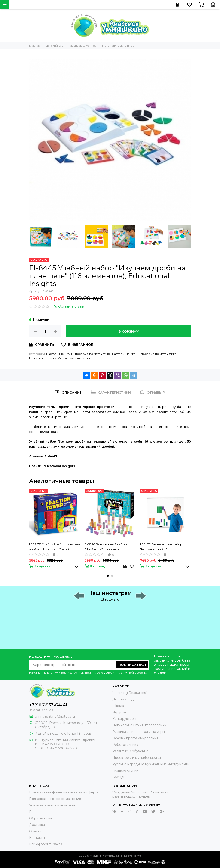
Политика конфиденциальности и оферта (64, 792)
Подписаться (132, 665)
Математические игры (74, 358)
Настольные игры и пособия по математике (78, 354)
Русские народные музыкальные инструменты (151, 764)
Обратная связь (42, 818)
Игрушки (120, 712)
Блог (33, 812)
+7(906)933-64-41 (48, 705)
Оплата (35, 831)
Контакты (37, 838)
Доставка (37, 825)
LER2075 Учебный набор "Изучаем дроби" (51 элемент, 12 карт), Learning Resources (55, 547)
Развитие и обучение (130, 751)
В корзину (129, 331)
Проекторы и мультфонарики (137, 758)
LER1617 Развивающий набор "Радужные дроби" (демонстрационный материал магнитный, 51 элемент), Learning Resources (163, 547)
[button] (108, 576)
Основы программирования (135, 738)
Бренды (119, 777)
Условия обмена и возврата (52, 805)
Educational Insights (43, 358)
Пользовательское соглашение (55, 799)
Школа (118, 706)
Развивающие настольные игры (139, 732)
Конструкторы (124, 719)
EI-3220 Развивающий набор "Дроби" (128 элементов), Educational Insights (106, 547)
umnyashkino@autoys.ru (55, 716)
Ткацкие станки (125, 771)
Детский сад (123, 699)
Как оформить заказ (46, 844)
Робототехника (125, 745)
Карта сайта (133, 856)
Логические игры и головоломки (139, 725)
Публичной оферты (132, 673)
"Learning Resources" (130, 693)
